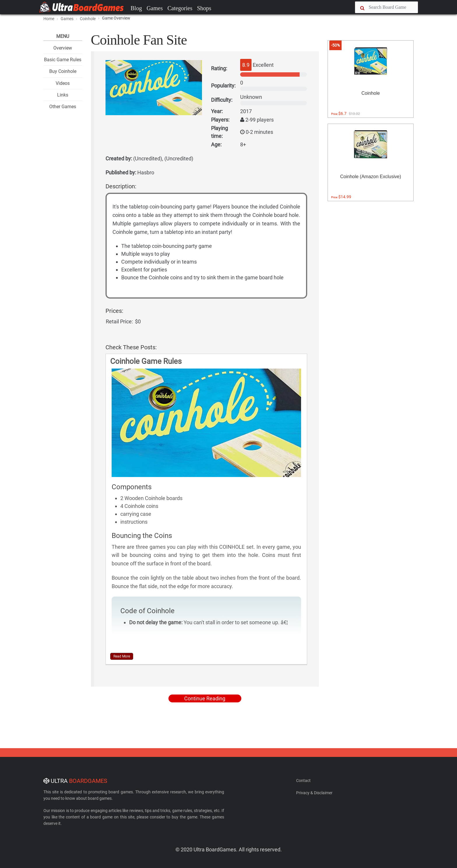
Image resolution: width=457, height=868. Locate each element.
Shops (204, 8)
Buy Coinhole (63, 71)
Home (49, 19)
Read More (122, 656)
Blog (136, 8)
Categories (180, 8)
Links (63, 95)
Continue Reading (205, 698)
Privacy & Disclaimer (314, 793)
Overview (63, 48)
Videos (63, 83)
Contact (303, 781)
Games (155, 8)
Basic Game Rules (63, 60)
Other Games (63, 107)
